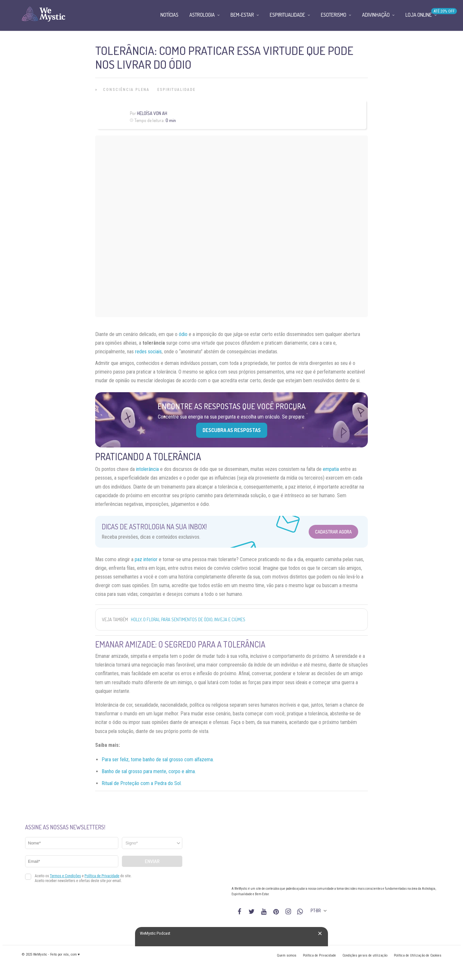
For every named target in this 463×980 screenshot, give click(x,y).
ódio (183, 334)
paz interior (146, 559)
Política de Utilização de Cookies (418, 955)
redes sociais (148, 352)
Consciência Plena (126, 90)
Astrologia (202, 15)
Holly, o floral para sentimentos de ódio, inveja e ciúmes (188, 619)
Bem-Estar (242, 15)
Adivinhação (376, 15)
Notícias (169, 15)
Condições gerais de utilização (365, 955)
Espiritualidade (176, 90)
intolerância (147, 469)
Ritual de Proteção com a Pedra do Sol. (142, 783)
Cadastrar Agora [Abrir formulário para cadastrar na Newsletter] (333, 532)
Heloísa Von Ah (152, 113)
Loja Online (419, 15)
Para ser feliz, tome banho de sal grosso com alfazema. (158, 759)
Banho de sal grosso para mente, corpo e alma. (149, 771)
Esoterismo (334, 15)
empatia (331, 469)
